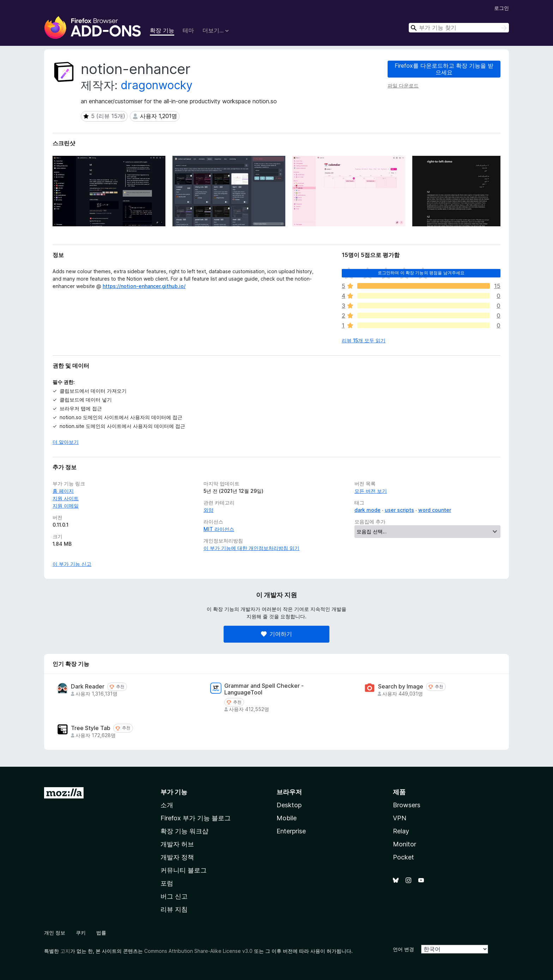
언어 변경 (403, 949)
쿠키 (81, 933)
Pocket (403, 857)
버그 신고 (174, 896)
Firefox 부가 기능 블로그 (196, 818)
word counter (435, 510)
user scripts (399, 510)
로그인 (502, 8)
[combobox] (459, 28)
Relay (401, 831)
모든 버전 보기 (371, 491)
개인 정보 (55, 933)
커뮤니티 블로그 (184, 870)
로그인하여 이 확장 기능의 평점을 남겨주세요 (421, 273)
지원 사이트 (66, 498)
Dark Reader (88, 687)
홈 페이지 (63, 491)
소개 (167, 805)
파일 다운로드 (403, 85)
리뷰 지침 (174, 909)
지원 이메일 (66, 506)
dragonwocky (157, 85)
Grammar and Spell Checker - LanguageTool (264, 689)
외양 (208, 510)
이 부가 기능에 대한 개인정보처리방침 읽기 (251, 548)
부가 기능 (174, 792)
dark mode (367, 510)
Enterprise (291, 831)
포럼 (167, 883)
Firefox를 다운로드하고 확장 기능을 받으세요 (444, 69)
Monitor (405, 844)
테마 (188, 30)
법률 (101, 933)
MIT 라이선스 (219, 529)
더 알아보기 (66, 442)
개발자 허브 (177, 844)
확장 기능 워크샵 (184, 831)
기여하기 (276, 634)
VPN (400, 818)
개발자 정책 (177, 857)
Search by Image (401, 687)
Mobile (287, 818)
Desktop (289, 805)
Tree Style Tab (91, 728)
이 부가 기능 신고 (72, 564)
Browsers (407, 805)
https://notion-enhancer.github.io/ (144, 286)
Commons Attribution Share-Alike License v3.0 (198, 951)
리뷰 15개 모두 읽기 (364, 340)
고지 (65, 951)
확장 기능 (162, 30)
